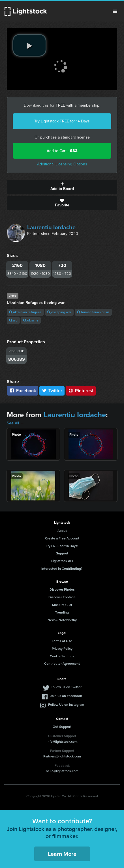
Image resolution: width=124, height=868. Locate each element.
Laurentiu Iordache (51, 227)
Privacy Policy (62, 649)
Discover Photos (62, 590)
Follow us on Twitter (66, 687)
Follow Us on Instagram (66, 705)
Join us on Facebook (66, 696)
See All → (15, 423)
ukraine (31, 320)
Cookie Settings (62, 656)
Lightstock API (62, 561)
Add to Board (62, 187)
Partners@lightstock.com (62, 756)
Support (62, 553)
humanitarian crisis (93, 312)
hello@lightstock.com (62, 771)
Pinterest (81, 391)
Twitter (52, 391)
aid (13, 320)
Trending (62, 612)
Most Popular (62, 605)
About (62, 531)
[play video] (29, 45)
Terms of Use (62, 641)
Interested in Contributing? (62, 569)
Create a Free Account (62, 538)
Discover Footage (62, 597)
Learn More (62, 854)
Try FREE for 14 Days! (62, 546)
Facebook (23, 391)
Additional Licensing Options (62, 164)
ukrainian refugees (25, 312)
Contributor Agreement (62, 664)
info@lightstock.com (62, 742)
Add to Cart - (62, 151)
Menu (115, 11)
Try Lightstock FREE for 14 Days (62, 121)
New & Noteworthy (62, 620)
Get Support (62, 727)
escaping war (59, 312)
